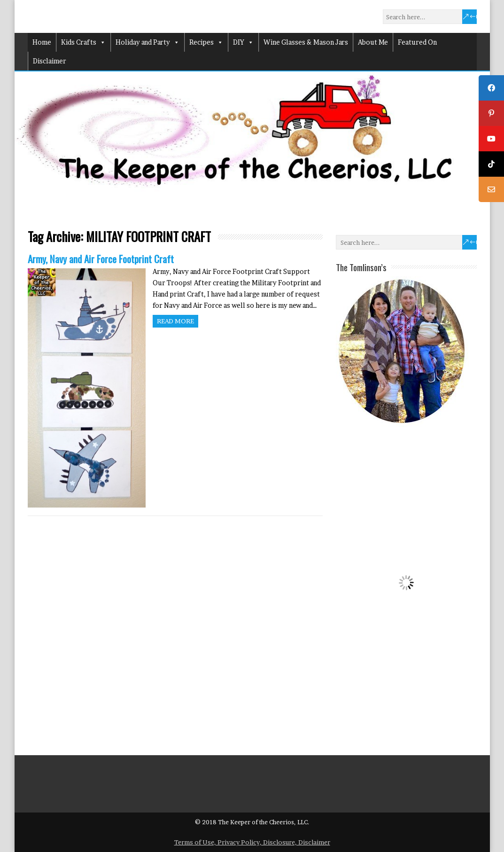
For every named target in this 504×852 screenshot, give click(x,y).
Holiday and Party (147, 42)
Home (42, 42)
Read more (175, 321)
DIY (243, 42)
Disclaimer (50, 61)
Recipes (206, 42)
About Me (373, 42)
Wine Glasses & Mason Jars (306, 42)
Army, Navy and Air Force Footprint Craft (101, 259)
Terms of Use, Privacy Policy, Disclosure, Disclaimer (252, 842)
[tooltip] (491, 88)
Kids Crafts (83, 42)
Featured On (417, 42)
